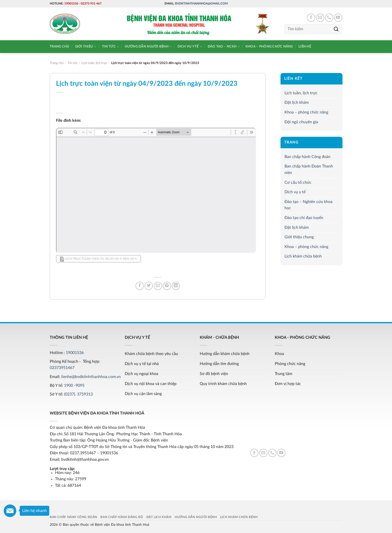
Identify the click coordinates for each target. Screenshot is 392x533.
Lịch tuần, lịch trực (301, 93)
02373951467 (62, 368)
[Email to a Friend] (158, 286)
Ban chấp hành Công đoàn (307, 157)
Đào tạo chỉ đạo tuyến (304, 218)
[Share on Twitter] (149, 286)
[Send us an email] (320, 18)
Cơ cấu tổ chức (298, 182)
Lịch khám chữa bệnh (303, 256)
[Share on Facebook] (140, 286)
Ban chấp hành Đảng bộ (122, 517)
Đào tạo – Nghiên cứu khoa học (308, 205)
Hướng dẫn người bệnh (148, 47)
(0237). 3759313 (78, 394)
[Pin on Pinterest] (167, 286)
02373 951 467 (91, 3)
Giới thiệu (86, 47)
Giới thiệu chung (299, 237)
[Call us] (329, 18)
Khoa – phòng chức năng (269, 46)
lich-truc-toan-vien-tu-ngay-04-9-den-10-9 (98, 259)
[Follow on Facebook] (311, 18)
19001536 (71, 3)
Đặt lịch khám (297, 102)
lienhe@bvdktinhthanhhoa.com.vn (91, 377)
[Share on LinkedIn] (176, 286)
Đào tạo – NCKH (224, 47)
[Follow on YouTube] (338, 18)
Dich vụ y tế (190, 47)
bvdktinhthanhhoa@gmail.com (201, 3)
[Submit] (336, 29)
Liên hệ (305, 46)
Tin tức (110, 47)
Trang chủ (59, 46)
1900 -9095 (74, 385)
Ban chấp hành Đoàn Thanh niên (309, 170)
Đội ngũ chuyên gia (301, 122)
